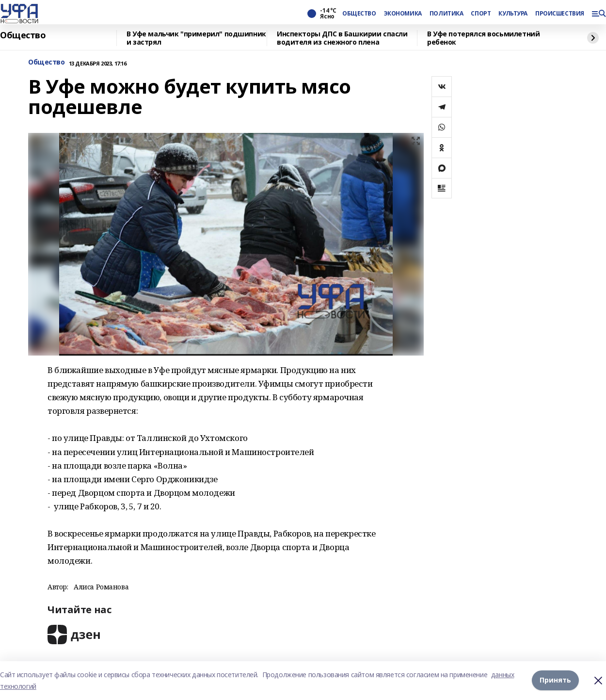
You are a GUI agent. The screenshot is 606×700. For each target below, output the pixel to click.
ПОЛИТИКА (447, 14)
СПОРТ (481, 14)
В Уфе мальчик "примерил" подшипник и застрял (196, 38)
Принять (555, 680)
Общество (23, 35)
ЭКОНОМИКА (403, 14)
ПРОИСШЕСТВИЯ (559, 14)
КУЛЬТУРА (513, 14)
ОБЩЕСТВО (359, 14)
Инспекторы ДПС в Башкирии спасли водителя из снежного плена (342, 38)
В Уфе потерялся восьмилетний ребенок (483, 38)
